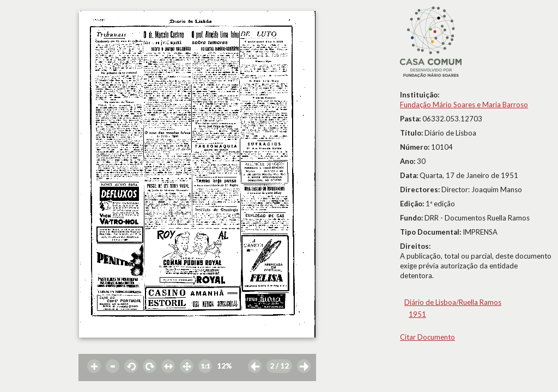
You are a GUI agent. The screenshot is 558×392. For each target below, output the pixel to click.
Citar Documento (427, 337)
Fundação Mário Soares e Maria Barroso (464, 105)
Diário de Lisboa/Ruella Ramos (453, 302)
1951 (417, 314)
